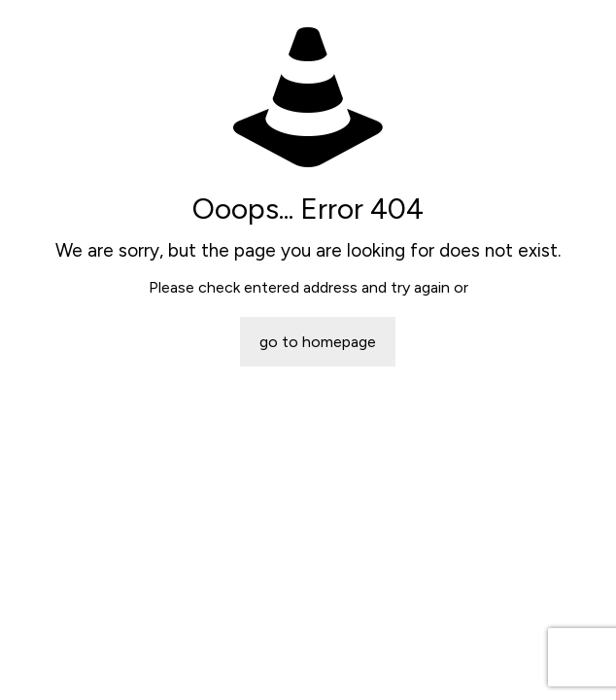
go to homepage (318, 342)
